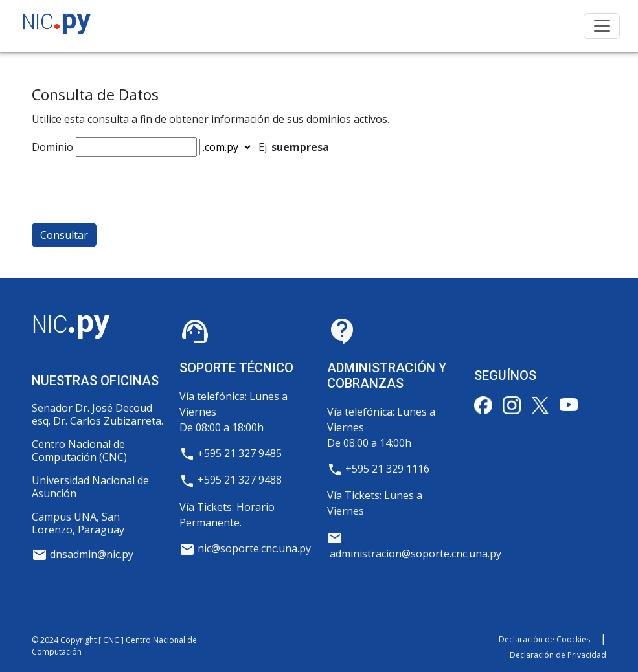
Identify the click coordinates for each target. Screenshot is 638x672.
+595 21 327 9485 (240, 453)
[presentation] (130, 182)
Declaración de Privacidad (558, 655)
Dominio (52, 147)
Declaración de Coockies (544, 639)
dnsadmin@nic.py (92, 554)
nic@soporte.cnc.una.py (254, 548)
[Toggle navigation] (602, 26)
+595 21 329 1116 (387, 469)
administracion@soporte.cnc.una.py (416, 554)
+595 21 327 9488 (240, 480)
